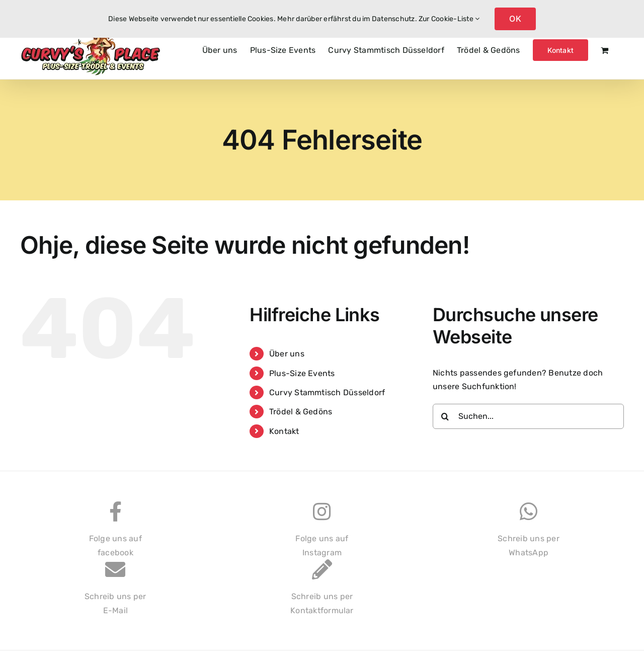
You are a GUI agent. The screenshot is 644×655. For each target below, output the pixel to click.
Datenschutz (393, 19)
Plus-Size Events (302, 373)
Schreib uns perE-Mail (115, 592)
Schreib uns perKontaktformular (322, 592)
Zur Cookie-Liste (449, 19)
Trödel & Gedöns (301, 412)
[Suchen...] (528, 416)
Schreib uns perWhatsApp (529, 534)
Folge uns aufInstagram (322, 534)
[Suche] (445, 416)
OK (515, 19)
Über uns (287, 354)
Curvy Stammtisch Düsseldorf (327, 392)
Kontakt (284, 431)
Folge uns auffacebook (115, 534)
